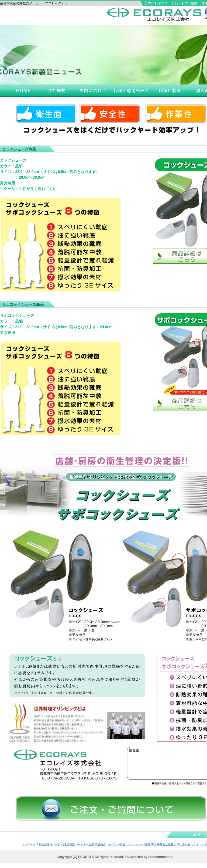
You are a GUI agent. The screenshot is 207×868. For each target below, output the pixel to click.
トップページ (30, 844)
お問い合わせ (182, 844)
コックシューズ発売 (138, 844)
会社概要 (168, 844)
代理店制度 (68, 844)
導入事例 (157, 844)
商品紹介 (100, 844)
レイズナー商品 (116, 844)
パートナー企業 (85, 844)
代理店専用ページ (50, 844)
